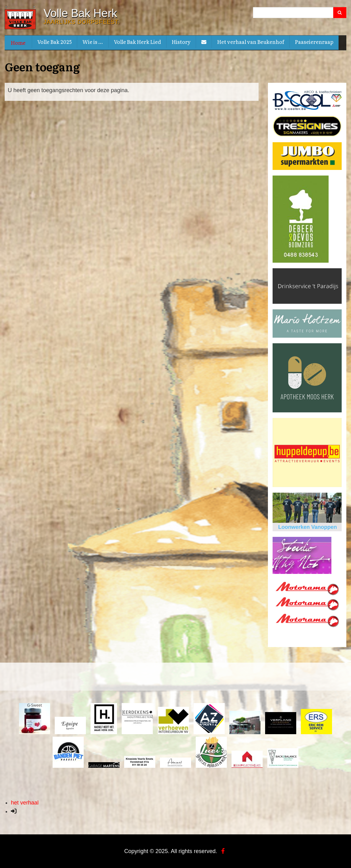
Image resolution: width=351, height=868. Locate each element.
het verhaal (25, 802)
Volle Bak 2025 (54, 42)
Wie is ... (93, 42)
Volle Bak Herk (80, 13)
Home (18, 43)
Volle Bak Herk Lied (137, 42)
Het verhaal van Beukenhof (251, 42)
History (181, 42)
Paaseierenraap (314, 42)
